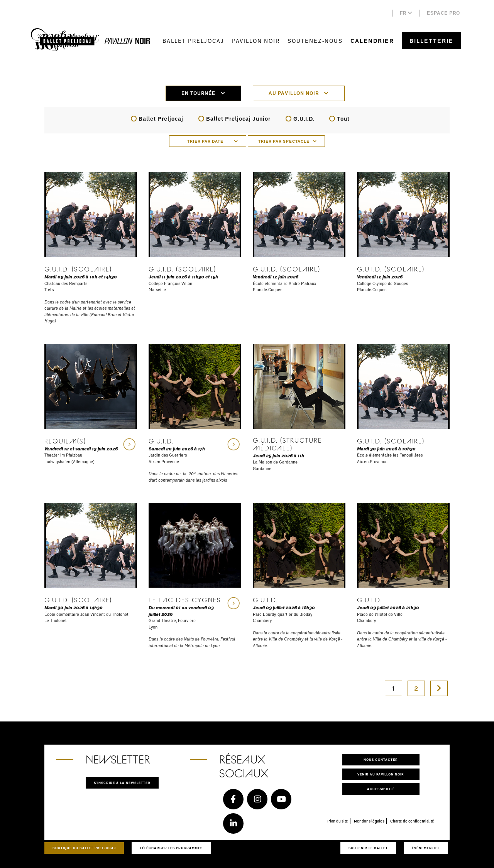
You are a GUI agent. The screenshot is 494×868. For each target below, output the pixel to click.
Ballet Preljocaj (193, 41)
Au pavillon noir (299, 93)
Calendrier (372, 41)
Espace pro (443, 13)
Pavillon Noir (256, 41)
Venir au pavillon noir (381, 774)
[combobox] (208, 141)
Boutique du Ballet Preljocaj (84, 848)
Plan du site (338, 821)
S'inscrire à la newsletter (122, 783)
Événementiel (426, 848)
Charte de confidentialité (412, 821)
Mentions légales (369, 821)
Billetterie (431, 41)
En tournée (203, 93)
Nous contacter (381, 759)
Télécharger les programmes (171, 848)
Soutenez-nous (315, 41)
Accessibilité (381, 789)
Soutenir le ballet (368, 848)
